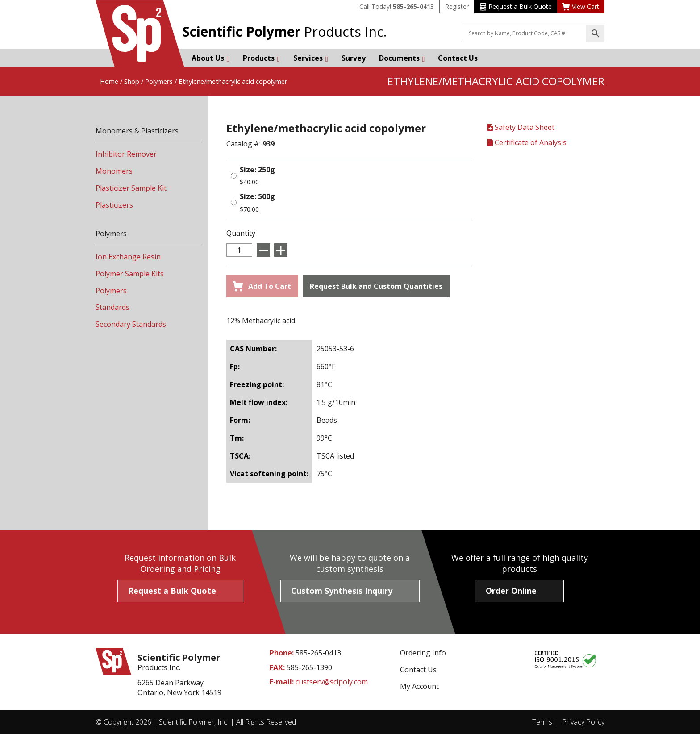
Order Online (511, 591)
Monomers (114, 171)
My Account (419, 686)
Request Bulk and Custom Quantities (376, 286)
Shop (132, 81)
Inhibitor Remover (126, 154)
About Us (210, 58)
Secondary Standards (131, 324)
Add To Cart (262, 286)
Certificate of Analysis (527, 142)
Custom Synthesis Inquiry (342, 591)
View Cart (581, 6)
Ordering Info (423, 653)
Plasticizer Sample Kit (131, 188)
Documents (402, 58)
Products (261, 58)
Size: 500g (257, 196)
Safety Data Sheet (521, 127)
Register (457, 6)
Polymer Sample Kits (130, 274)
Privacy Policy (583, 722)
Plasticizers (114, 205)
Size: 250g (257, 170)
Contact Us (458, 58)
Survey (354, 58)
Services (311, 58)
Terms (542, 722)
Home (109, 81)
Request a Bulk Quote (516, 6)
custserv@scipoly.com (332, 682)
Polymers (159, 81)
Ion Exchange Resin (128, 257)
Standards (112, 307)
